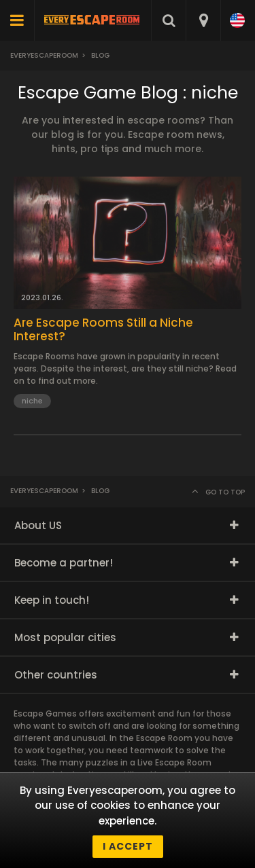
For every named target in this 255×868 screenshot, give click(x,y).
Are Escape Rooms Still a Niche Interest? (103, 330)
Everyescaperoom (44, 55)
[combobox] (203, 20)
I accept (128, 846)
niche (32, 401)
